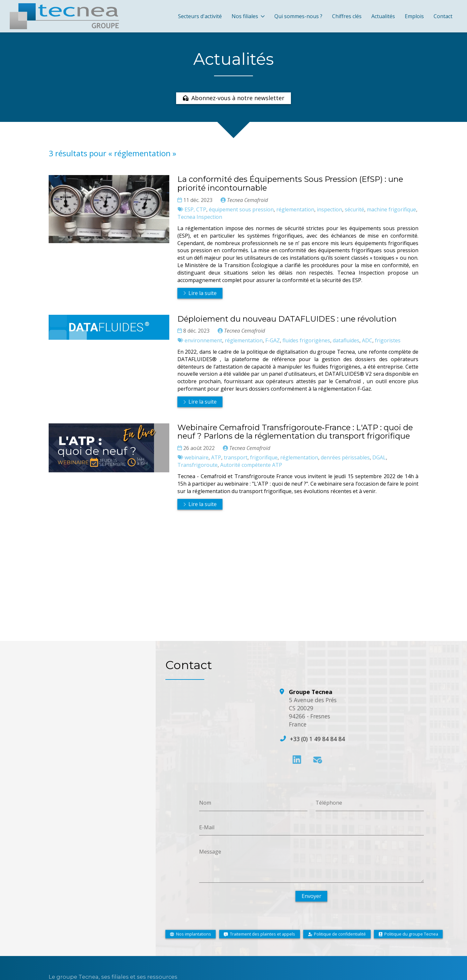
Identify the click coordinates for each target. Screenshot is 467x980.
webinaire (197, 458)
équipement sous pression (241, 209)
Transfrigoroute (198, 465)
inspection (329, 209)
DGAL (379, 458)
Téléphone (329, 803)
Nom (205, 803)
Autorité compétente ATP (251, 465)
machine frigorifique (391, 209)
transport (236, 458)
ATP (216, 458)
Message (210, 852)
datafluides (346, 340)
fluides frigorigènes (306, 340)
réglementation (295, 209)
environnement (203, 340)
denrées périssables (345, 458)
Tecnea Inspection (200, 217)
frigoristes (388, 340)
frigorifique (264, 458)
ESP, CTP (195, 209)
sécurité (354, 209)
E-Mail (207, 827)
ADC (367, 340)
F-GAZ (273, 340)
